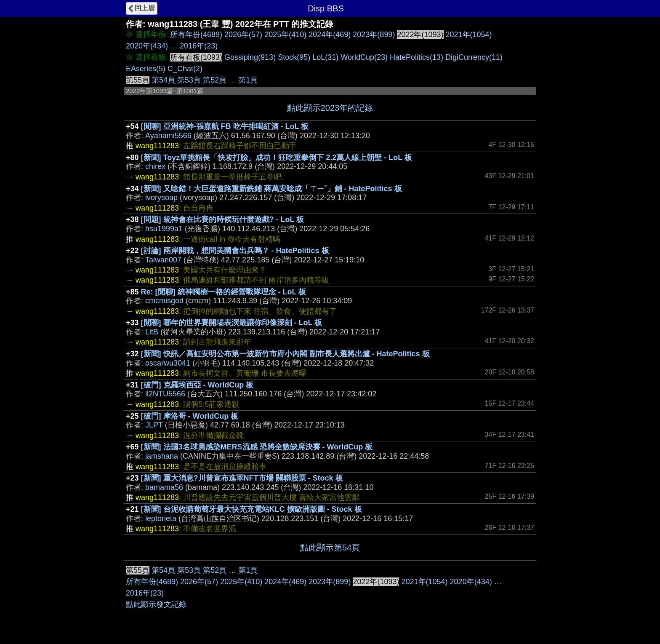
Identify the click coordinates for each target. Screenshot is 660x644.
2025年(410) (285, 35)
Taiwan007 (163, 260)
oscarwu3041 (168, 363)
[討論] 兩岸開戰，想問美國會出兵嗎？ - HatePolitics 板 (235, 251)
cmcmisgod (164, 301)
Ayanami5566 (168, 136)
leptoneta (161, 518)
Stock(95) (294, 57)
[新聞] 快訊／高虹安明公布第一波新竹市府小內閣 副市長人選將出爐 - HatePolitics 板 (285, 354)
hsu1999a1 (164, 229)
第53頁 (189, 80)
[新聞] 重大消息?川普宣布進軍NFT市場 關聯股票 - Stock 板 (242, 478)
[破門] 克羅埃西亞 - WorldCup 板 (197, 385)
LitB (152, 332)
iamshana (162, 456)
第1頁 (248, 80)
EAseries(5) (146, 69)
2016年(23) (199, 46)
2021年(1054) (469, 35)
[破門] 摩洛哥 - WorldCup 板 (190, 416)
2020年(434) (147, 46)
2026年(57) (243, 35)
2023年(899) (374, 35)
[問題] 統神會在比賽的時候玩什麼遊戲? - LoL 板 (223, 219)
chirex (155, 166)
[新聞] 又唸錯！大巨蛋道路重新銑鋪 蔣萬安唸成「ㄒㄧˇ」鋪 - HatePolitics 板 (271, 189)
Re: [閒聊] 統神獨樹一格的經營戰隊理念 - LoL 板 (224, 292)
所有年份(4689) (196, 35)
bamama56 (164, 487)
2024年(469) (330, 35)
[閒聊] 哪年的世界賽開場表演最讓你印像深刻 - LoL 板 (232, 323)
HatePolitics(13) (416, 57)
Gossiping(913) (250, 57)
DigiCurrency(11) (474, 57)
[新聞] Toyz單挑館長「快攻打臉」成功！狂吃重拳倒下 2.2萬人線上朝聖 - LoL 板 (277, 158)
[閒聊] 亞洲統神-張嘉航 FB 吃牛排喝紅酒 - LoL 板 (225, 126)
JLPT (154, 425)
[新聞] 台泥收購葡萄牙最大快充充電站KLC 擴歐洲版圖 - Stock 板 (251, 509)
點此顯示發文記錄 (156, 604)
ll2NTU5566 (165, 394)
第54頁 (163, 80)
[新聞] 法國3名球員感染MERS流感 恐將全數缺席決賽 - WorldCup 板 (257, 447)
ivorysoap (161, 198)
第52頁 (215, 80)
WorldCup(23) (364, 57)
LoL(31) (325, 57)
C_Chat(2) (185, 69)
